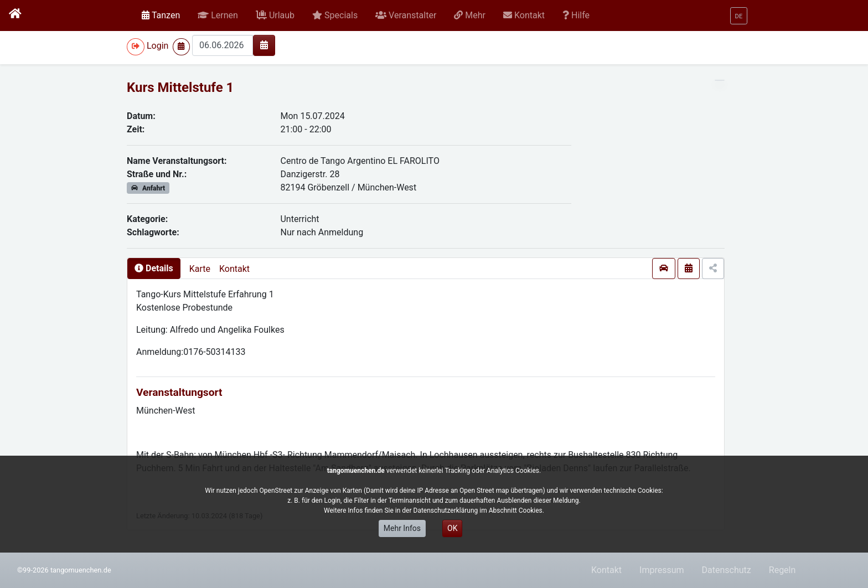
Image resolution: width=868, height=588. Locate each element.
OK (452, 528)
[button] (218, 16)
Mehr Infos (402, 528)
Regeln (782, 570)
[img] (264, 45)
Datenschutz (727, 570)
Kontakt (234, 269)
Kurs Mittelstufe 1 (180, 87)
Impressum (662, 570)
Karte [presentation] (200, 269)
